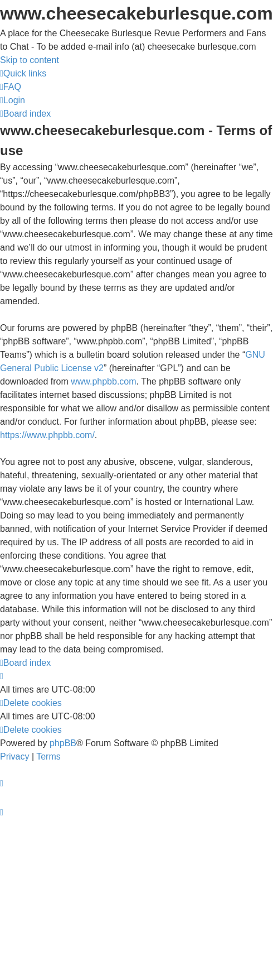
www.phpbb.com (103, 381)
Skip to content (30, 60)
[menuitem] (11, 87)
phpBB (63, 743)
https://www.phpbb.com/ (47, 435)
